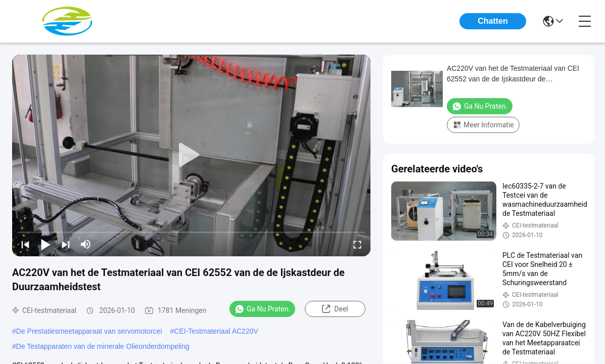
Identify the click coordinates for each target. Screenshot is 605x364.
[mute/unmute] (86, 244)
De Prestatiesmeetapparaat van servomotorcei (89, 331)
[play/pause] (45, 244)
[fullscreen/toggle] (357, 244)
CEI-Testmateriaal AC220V (216, 331)
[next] (66, 244)
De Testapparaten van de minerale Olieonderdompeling (103, 346)
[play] (192, 155)
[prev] (25, 244)
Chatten (493, 21)
